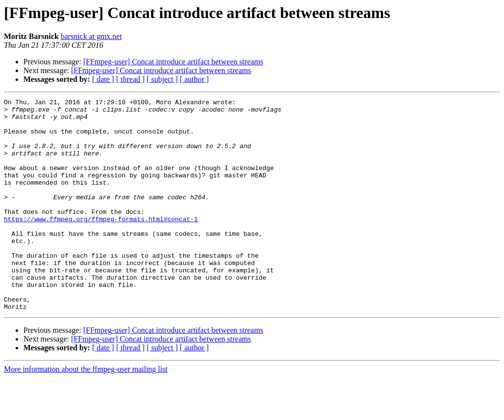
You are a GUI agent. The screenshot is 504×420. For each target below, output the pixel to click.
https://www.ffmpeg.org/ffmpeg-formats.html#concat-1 (101, 244)
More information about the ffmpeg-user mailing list (86, 411)
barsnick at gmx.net (91, 36)
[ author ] (194, 79)
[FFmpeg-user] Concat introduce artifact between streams (173, 62)
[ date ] (103, 79)
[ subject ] (162, 79)
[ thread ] (130, 79)
